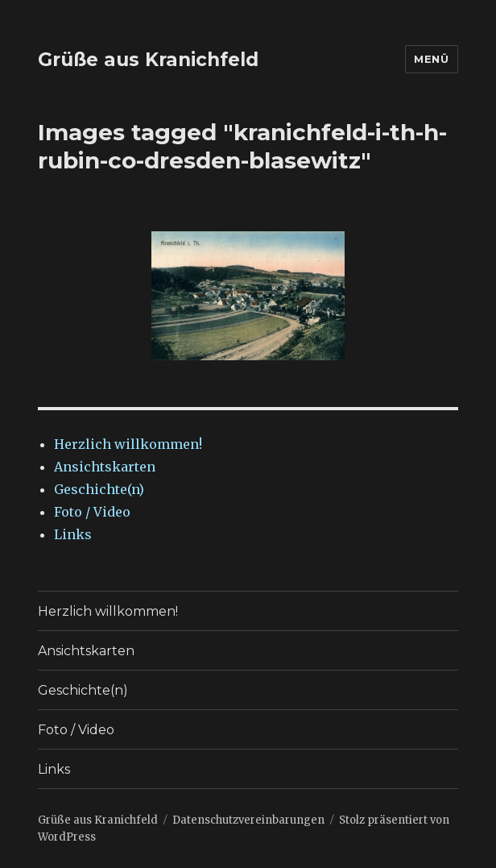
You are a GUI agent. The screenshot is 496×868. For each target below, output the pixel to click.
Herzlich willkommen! (128, 444)
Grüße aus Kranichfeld (148, 60)
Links (73, 534)
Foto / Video (92, 512)
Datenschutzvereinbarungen (248, 820)
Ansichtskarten (105, 467)
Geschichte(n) (99, 489)
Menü (431, 59)
